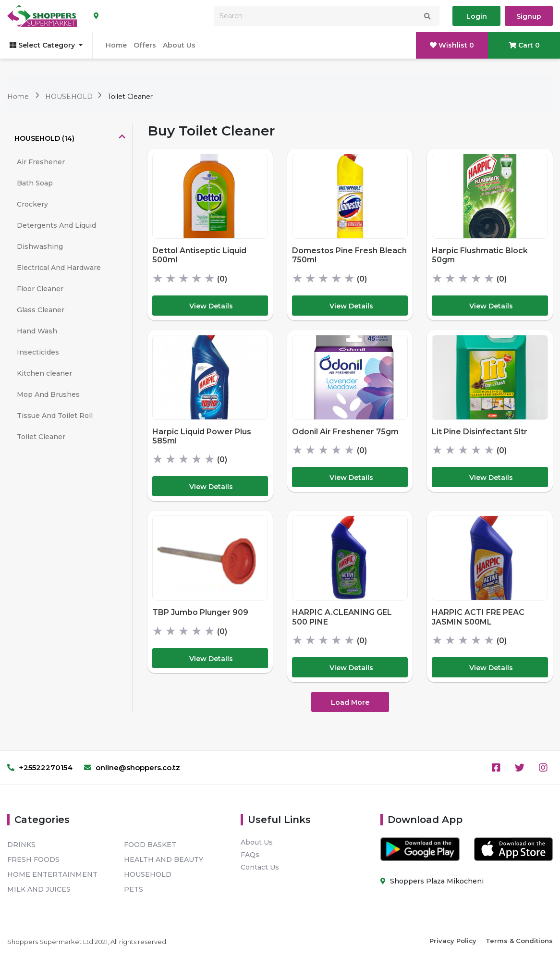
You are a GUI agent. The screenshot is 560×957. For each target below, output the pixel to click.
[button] (70, 138)
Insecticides (38, 352)
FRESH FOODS (33, 859)
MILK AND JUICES (39, 889)
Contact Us (260, 867)
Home (116, 45)
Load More (350, 702)
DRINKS (21, 845)
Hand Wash (37, 331)
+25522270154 (40, 767)
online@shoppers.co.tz (132, 767)
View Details (211, 306)
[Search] (327, 16)
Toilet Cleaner (130, 97)
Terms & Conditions (519, 941)
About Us (179, 45)
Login (477, 16)
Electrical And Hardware (59, 268)
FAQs (250, 855)
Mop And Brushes (48, 394)
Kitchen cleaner (44, 373)
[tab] (70, 138)
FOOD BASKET (150, 845)
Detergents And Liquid (56, 225)
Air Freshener (41, 162)
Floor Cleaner (40, 289)
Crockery (32, 204)
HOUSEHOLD (70, 97)
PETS (134, 889)
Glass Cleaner (41, 310)
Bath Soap (35, 183)
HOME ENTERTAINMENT (52, 874)
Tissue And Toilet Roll (55, 416)
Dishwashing (40, 246)
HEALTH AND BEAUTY (164, 859)
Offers (145, 45)
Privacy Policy (453, 941)
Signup (529, 16)
